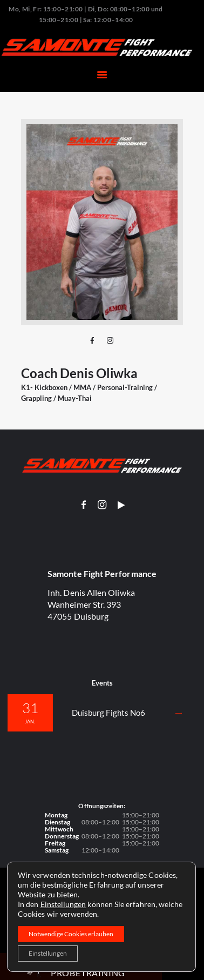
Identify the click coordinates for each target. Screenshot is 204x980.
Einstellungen (63, 904)
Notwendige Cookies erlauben (71, 934)
